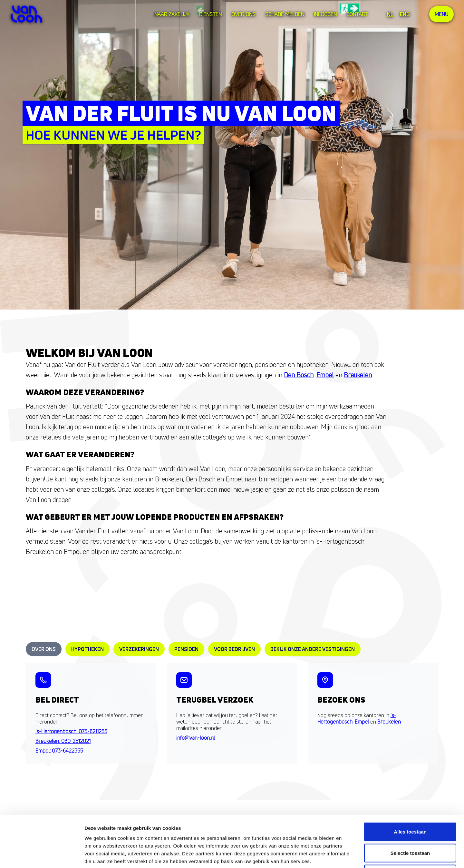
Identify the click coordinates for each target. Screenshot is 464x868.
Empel (325, 375)
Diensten (210, 14)
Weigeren (410, 826)
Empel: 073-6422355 (59, 751)
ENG (405, 14)
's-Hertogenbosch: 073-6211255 (71, 731)
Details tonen (348, 855)
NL (390, 14)
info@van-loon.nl (196, 738)
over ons (243, 14)
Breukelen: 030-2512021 (63, 741)
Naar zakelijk (172, 14)
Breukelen (358, 375)
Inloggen (325, 14)
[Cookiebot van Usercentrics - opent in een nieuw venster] (42, 855)
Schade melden (285, 14)
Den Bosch (299, 375)
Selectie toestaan (410, 805)
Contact (357, 14)
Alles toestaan (410, 783)
